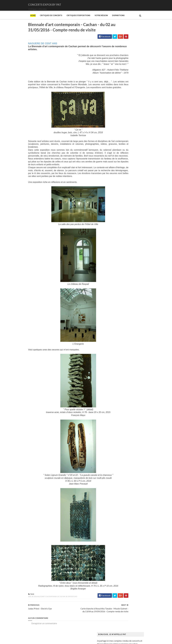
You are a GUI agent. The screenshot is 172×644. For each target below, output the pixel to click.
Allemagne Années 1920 (125, 220)
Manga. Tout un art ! (123, 356)
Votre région (84, 19)
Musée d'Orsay (121, 385)
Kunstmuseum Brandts (125, 323)
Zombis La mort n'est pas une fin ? (130, 465)
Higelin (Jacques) (122, 133)
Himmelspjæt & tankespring (127, 318)
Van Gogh (119, 452)
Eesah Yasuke (120, 128)
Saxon (117, 187)
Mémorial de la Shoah (124, 408)
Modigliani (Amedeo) (124, 369)
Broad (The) (120, 248)
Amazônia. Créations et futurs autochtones (134, 223)
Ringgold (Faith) (122, 429)
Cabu (117, 254)
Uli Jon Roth (120, 200)
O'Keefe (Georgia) (123, 411)
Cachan (45, 605)
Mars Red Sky (121, 151)
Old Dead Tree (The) (124, 172)
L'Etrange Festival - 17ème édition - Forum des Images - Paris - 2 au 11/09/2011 (143, 67)
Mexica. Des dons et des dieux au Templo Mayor (136, 362)
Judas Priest (120, 141)
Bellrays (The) (121, 107)
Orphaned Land (121, 174)
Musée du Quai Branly (124, 403)
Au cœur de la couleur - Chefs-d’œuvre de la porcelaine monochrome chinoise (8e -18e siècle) (137, 232)
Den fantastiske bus (123, 269)
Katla (117, 143)
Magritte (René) (122, 341)
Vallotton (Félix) (122, 449)
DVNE (117, 123)
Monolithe (119, 159)
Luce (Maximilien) (122, 338)
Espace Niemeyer (122, 279)
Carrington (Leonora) (124, 256)
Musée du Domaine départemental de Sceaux (135, 398)
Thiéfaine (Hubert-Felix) (125, 195)
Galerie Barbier (121, 290)
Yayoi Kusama (121, 462)
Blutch (117, 243)
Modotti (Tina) (121, 372)
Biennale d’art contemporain (28, 605)
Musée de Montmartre (125, 387)
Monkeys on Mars (123, 156)
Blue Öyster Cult (122, 112)
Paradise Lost (120, 177)
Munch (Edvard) (122, 375)
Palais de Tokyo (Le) (123, 416)
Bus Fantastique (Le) (124, 251)
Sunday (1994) (121, 190)
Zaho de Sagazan (122, 205)
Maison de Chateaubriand (126, 346)
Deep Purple (120, 125)
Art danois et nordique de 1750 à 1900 (132, 228)
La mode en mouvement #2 (126, 331)
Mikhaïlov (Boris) (122, 367)
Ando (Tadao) (120, 225)
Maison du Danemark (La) (126, 349)
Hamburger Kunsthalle (125, 310)
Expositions (55, 605)
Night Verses (120, 169)
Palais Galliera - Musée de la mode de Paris (134, 413)
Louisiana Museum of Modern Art (130, 333)
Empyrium (119, 130)
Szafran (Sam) (121, 444)
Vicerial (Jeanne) (122, 457)
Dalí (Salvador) (121, 264)
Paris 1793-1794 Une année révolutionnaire (134, 418)
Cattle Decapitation (123, 115)
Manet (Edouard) (122, 354)
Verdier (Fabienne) (123, 454)
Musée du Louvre (122, 400)
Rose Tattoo (120, 182)
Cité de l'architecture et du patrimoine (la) (133, 261)
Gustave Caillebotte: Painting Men (130, 308)
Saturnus (118, 185)
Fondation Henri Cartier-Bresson (129, 282)
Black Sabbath (121, 110)
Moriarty (118, 161)
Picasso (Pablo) (121, 426)
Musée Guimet (121, 380)
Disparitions (101, 19)
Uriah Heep (120, 202)
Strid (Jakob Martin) (124, 442)
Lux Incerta (119, 148)
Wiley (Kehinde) (122, 459)
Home (16, 19)
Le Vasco (118, 146)
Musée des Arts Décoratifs (127, 395)
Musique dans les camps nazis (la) (130, 377)
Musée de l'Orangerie (124, 393)
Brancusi (118, 246)
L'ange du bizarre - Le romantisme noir (132, 328)
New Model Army (122, 166)
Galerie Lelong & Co (123, 292)
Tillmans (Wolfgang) (124, 447)
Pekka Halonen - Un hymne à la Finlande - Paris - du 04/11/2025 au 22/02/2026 (138, 422)
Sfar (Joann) (120, 436)
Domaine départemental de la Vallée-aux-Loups (136, 274)
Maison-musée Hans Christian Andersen (133, 351)
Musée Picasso (121, 382)
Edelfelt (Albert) (122, 277)
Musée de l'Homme (123, 390)
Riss (116, 431)
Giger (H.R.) (120, 300)
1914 (117, 99)
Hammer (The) (121, 313)
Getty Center (120, 297)
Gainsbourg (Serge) (123, 287)
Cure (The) (119, 120)
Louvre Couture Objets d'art (127, 336)
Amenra (118, 105)
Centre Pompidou (122, 259)
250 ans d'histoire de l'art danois (129, 218)
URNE (117, 197)
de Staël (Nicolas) (122, 472)
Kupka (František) (123, 326)
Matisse (118, 359)
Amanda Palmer (122, 102)
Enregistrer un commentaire (27, 631)
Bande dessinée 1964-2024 (127, 238)
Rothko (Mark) (121, 434)
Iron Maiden (120, 138)
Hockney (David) (122, 321)
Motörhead (120, 164)
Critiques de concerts (34, 19)
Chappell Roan (121, 118)
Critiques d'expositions (61, 19)
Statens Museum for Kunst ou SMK (130, 439)
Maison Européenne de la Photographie (132, 344)
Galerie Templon (122, 295)
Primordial (119, 179)
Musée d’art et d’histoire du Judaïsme (131, 405)
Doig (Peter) (120, 272)
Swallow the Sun (122, 192)
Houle (117, 136)
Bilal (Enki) (119, 241)
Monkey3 (119, 154)
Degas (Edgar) (121, 266)
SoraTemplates (29, 640)
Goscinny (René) (122, 303)
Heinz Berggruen (122, 315)
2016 (12, 605)
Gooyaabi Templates (61, 640)
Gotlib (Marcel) (121, 305)
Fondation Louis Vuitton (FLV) (128, 284)
